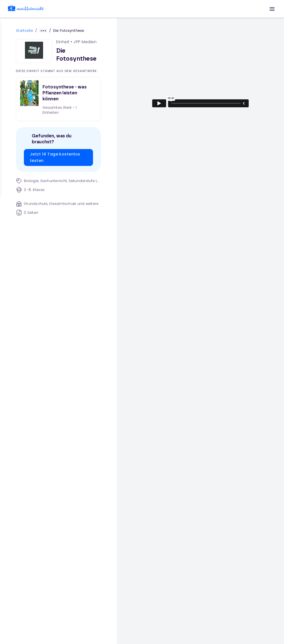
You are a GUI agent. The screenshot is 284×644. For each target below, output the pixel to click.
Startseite (25, 31)
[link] (26, 9)
